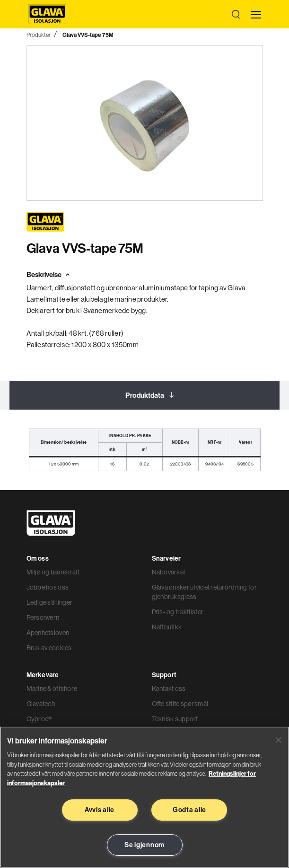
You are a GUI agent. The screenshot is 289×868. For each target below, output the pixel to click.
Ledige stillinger (50, 602)
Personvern (43, 617)
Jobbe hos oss (48, 587)
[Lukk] (279, 740)
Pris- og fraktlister (178, 612)
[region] (144, 797)
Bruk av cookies (49, 648)
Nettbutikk (167, 627)
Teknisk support (175, 719)
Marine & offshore (52, 689)
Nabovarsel (169, 572)
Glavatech (41, 704)
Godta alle (189, 810)
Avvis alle (100, 810)
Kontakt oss (169, 689)
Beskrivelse (44, 274)
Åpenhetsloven (48, 633)
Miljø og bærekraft (53, 572)
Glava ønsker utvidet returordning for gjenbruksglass (204, 592)
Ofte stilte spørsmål (180, 704)
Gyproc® (39, 719)
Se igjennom (144, 845)
